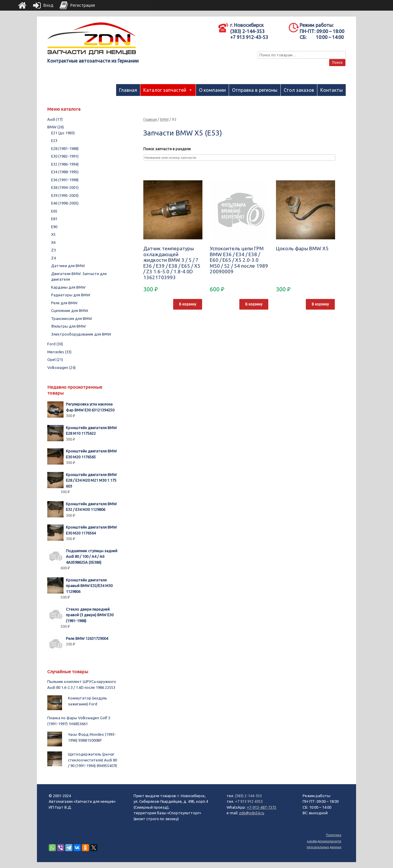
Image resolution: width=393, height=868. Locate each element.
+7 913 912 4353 (249, 801)
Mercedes (59, 352)
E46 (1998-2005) (65, 203)
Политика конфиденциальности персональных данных (324, 841)
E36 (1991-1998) (65, 180)
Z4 (53, 258)
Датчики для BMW (68, 266)
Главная (128, 90)
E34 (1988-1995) (65, 172)
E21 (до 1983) (63, 133)
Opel (55, 359)
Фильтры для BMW (68, 326)
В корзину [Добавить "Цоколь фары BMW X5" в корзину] (320, 304)
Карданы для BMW (68, 287)
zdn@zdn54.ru (252, 813)
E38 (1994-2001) (65, 187)
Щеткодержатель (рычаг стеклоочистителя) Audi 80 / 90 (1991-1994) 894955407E (93, 760)
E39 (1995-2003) (65, 195)
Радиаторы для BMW (71, 295)
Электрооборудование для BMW (81, 334)
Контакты (332, 90)
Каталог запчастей (165, 90)
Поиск (337, 62)
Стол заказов (299, 90)
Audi (55, 119)
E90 (54, 227)
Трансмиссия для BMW (72, 318)
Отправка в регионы (255, 90)
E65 (54, 211)
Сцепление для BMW (70, 310)
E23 (54, 140)
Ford (55, 344)
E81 (54, 219)
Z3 (53, 250)
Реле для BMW (64, 303)
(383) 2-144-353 (248, 796)
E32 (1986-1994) (65, 164)
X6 (53, 242)
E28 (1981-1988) (65, 148)
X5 (53, 234)
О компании (212, 90)
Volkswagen (61, 367)
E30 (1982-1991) (65, 156)
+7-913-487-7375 (262, 807)
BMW (164, 119)
